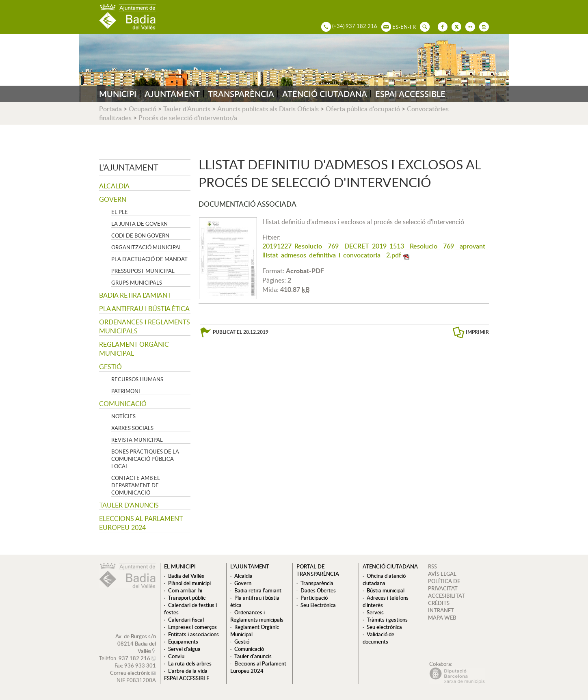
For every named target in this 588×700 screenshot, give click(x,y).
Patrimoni (126, 391)
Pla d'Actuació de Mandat (149, 259)
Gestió (110, 367)
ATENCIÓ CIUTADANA (325, 94)
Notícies (123, 416)
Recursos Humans (137, 379)
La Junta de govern (139, 224)
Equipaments (183, 642)
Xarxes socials (132, 428)
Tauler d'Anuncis (187, 109)
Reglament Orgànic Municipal (134, 349)
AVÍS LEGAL (442, 574)
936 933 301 (140, 665)
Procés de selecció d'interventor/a (188, 118)
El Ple (120, 212)
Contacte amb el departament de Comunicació (136, 485)
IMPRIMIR (477, 332)
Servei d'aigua (184, 649)
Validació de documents (378, 638)
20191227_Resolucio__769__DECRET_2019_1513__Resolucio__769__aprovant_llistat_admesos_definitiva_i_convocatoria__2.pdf (375, 251)
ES (395, 27)
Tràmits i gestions (387, 620)
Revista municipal (137, 440)
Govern (113, 199)
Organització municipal (147, 247)
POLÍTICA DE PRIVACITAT (444, 585)
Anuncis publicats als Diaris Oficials (268, 109)
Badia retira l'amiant (135, 295)
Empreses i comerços (192, 627)
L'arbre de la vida (188, 671)
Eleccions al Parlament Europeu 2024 (141, 523)
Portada (110, 109)
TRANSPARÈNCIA (241, 94)
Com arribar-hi (185, 590)
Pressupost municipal (143, 271)
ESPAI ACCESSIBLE (410, 94)
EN (404, 27)
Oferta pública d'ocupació (363, 109)
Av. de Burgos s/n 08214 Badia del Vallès (136, 644)
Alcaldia (114, 186)
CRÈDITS (439, 603)
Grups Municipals (137, 283)
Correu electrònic (130, 673)
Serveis (375, 612)
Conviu (176, 656)
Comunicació (123, 404)
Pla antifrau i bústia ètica (144, 309)
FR (413, 27)
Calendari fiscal (186, 620)
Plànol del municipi (189, 583)
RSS (432, 566)
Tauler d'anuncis (129, 505)
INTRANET (441, 610)
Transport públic (187, 598)
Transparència (317, 583)
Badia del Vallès (186, 576)
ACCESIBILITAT (446, 596)
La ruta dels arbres (190, 663)
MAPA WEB (442, 618)
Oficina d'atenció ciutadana (384, 579)
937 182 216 (134, 658)
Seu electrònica (384, 627)
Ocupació (143, 109)
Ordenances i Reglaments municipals (145, 326)
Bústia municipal (386, 590)
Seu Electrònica (318, 605)
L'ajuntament (129, 167)
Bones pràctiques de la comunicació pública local (145, 459)
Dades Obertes (318, 590)
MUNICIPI (118, 94)
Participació (314, 598)
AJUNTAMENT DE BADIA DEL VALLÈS (128, 17)
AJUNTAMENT (172, 94)
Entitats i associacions (193, 634)
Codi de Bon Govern (140, 235)
